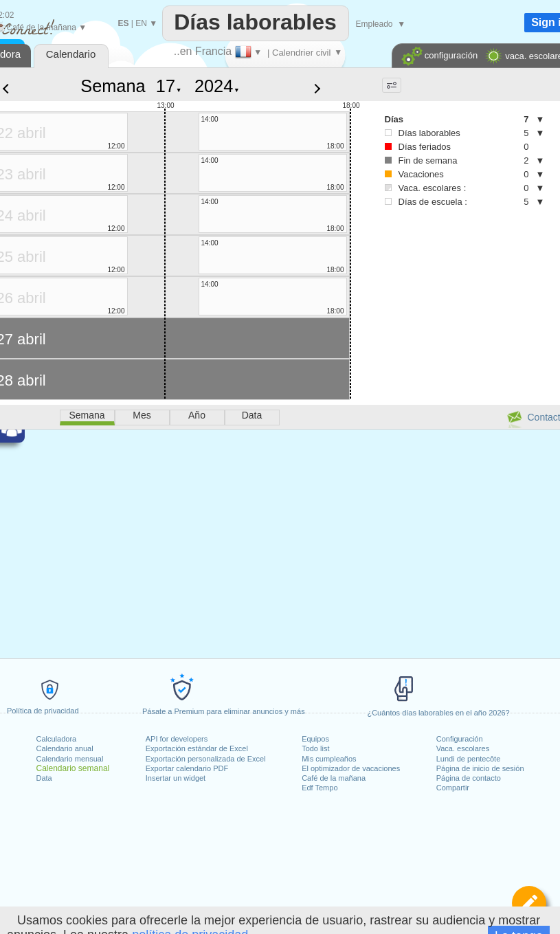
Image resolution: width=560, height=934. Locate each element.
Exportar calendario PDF (187, 768)
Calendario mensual (70, 759)
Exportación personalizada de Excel (206, 759)
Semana (113, 86)
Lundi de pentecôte (469, 759)
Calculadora (57, 739)
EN (141, 23)
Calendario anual (65, 748)
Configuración (460, 739)
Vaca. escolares (463, 748)
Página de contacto (469, 778)
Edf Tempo (320, 788)
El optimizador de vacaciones (351, 768)
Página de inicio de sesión (480, 768)
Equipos (315, 739)
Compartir (453, 788)
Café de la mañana (334, 778)
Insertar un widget (176, 778)
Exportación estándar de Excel (197, 748)
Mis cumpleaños (329, 759)
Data (44, 778)
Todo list (315, 748)
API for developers (177, 739)
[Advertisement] (424, 276)
